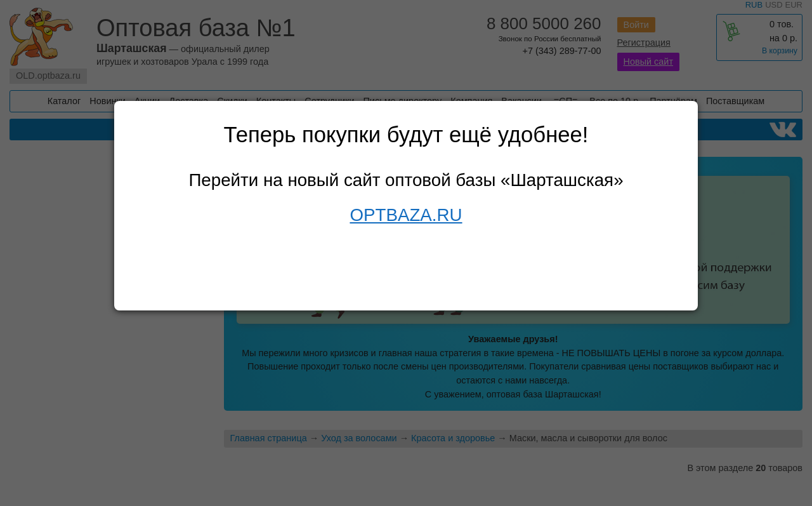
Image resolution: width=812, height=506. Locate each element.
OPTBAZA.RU (406, 215)
